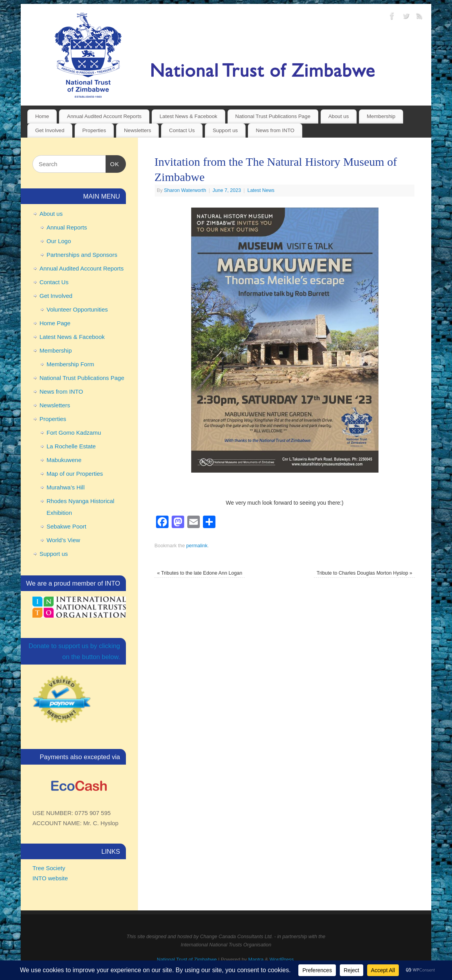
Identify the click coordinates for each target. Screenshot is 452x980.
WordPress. (282, 960)
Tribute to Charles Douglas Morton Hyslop (365, 573)
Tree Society (49, 868)
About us (339, 116)
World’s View (63, 540)
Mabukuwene (64, 460)
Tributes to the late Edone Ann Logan (200, 573)
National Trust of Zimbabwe (187, 960)
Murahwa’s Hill (65, 487)
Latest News (261, 190)
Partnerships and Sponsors (82, 255)
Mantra (256, 960)
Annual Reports (67, 227)
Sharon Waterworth (185, 190)
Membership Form (70, 364)
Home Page (55, 323)
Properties (94, 130)
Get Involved (50, 130)
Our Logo (59, 241)
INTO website (50, 878)
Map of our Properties (75, 474)
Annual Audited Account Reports (104, 116)
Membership (381, 116)
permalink (197, 546)
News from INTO (275, 130)
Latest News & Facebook (188, 116)
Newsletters (137, 130)
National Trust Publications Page (273, 116)
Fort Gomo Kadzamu (74, 433)
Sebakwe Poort (66, 526)
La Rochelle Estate (71, 446)
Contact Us (182, 130)
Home (42, 116)
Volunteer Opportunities (77, 309)
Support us (225, 130)
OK (113, 163)
